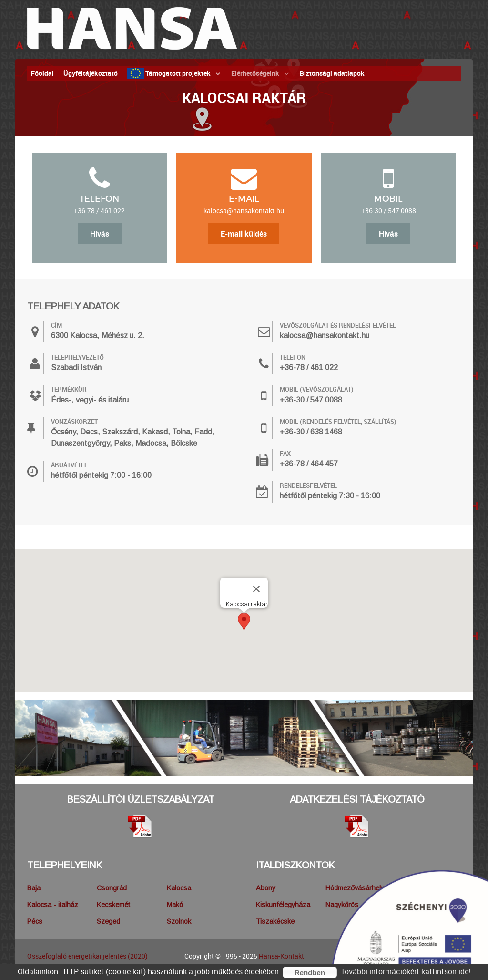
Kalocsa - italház (53, 905)
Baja (34, 888)
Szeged (108, 921)
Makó (175, 905)
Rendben (310, 973)
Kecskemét (113, 905)
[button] (244, 622)
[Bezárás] (256, 589)
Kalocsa (179, 888)
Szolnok (179, 921)
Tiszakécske (275, 921)
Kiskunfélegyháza (283, 905)
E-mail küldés (244, 234)
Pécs (35, 921)
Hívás (100, 234)
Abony (266, 888)
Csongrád (112, 888)
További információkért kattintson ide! (406, 971)
